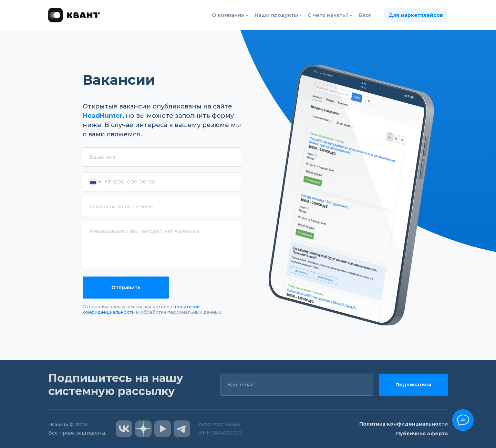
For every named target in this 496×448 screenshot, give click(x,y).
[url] (162, 207)
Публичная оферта (422, 434)
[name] (162, 157)
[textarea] (162, 245)
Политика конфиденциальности (404, 424)
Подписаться (413, 385)
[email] (297, 385)
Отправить (126, 288)
